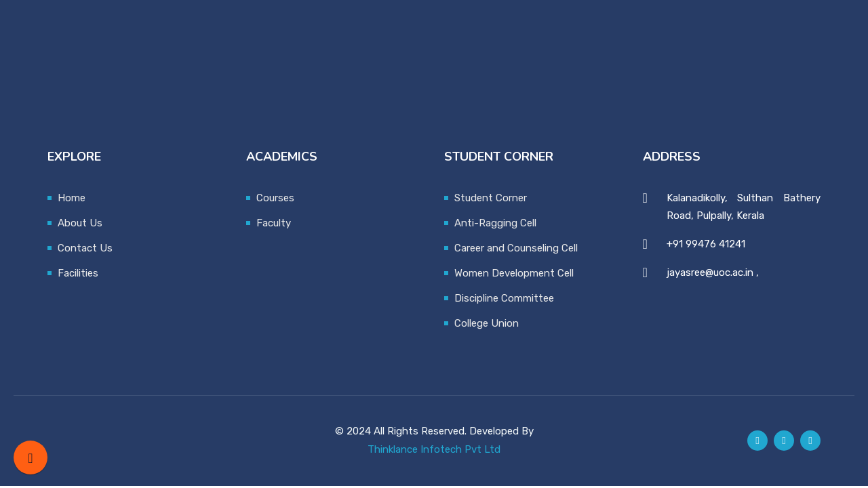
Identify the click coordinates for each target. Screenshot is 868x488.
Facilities (78, 273)
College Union (487, 323)
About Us (80, 223)
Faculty (274, 223)
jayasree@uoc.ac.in (710, 272)
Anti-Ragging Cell (495, 223)
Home (72, 198)
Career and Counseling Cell (516, 248)
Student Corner (491, 198)
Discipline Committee (504, 298)
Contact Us (85, 248)
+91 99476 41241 (706, 244)
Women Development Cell (514, 273)
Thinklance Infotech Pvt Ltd (434, 449)
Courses (275, 198)
